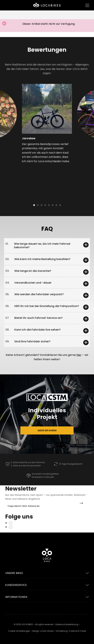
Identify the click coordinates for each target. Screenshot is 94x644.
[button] (12, 116)
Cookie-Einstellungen (19, 631)
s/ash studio (47, 631)
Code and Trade (77, 631)
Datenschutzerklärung (67, 624)
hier (79, 355)
